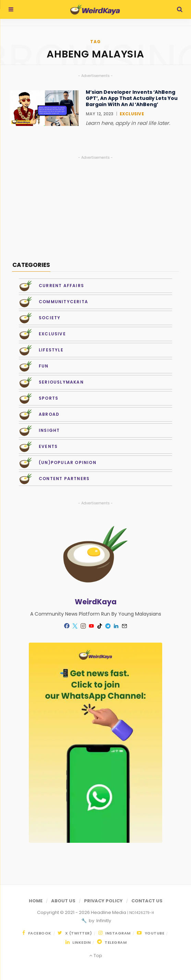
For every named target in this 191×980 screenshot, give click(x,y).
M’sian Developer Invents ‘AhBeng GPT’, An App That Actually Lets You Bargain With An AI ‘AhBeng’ (132, 98)
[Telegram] (108, 626)
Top (95, 956)
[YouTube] (92, 626)
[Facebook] (67, 626)
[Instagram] (83, 626)
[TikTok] (100, 626)
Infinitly (103, 921)
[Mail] (124, 626)
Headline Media (109, 912)
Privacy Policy (103, 901)
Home (36, 901)
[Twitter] (75, 626)
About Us (63, 901)
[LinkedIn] (116, 626)
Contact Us (147, 901)
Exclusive (132, 114)
